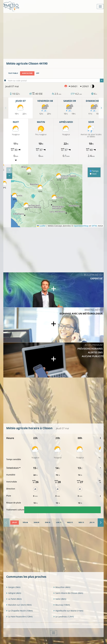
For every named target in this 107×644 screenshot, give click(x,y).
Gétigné (14, 593)
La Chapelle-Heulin (19, 611)
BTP (38, 73)
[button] (59, 177)
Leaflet (41, 226)
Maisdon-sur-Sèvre (19, 605)
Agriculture (27, 73)
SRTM (94, 226)
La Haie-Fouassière (19, 617)
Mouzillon (62, 587)
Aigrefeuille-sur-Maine (68, 611)
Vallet (60, 599)
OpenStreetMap (81, 226)
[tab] (15, 523)
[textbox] (55, 81)
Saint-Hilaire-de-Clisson (68, 593)
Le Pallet (14, 599)
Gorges (13, 587)
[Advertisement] (57, 36)
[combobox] (55, 80)
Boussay (62, 605)
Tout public (13, 73)
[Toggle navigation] (100, 6)
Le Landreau (64, 617)
